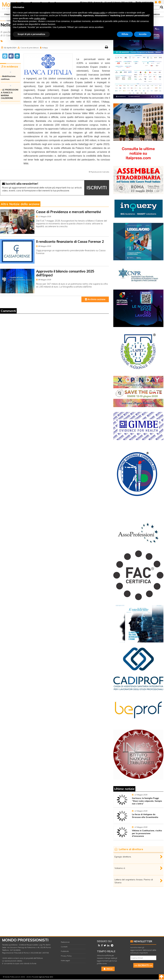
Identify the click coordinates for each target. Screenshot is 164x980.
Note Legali (65, 960)
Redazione (65, 942)
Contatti (64, 947)
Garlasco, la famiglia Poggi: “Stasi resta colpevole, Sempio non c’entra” (147, 801)
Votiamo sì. (120, 868)
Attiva (108, 969)
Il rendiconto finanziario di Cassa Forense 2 (70, 242)
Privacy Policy (66, 956)
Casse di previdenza (30, 48)
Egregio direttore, (123, 857)
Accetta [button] (143, 34)
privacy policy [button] (99, 13)
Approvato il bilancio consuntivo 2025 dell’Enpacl (65, 273)
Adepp (45, 48)
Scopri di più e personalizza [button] (31, 34)
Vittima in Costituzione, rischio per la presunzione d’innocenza (147, 833)
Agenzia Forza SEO (46, 977)
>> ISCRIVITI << (143, 965)
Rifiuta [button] (125, 34)
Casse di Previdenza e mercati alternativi (69, 212)
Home (2, 21)
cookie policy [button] (40, 18)
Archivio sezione (95, 299)
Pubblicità (65, 951)
